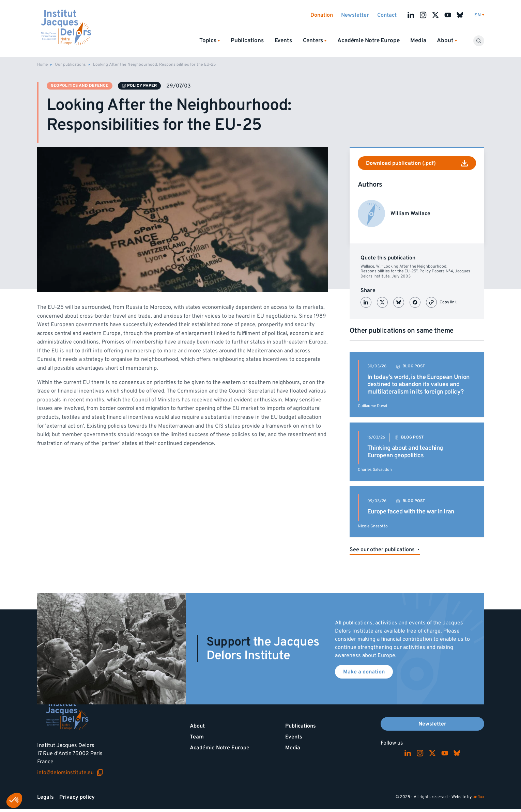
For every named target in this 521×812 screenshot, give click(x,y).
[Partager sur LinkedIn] (366, 302)
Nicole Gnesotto (373, 526)
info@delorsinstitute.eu (70, 773)
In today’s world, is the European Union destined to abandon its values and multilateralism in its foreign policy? (418, 384)
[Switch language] (479, 15)
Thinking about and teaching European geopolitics (405, 452)
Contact (387, 15)
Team (197, 737)
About (197, 726)
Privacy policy (77, 797)
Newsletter (355, 15)
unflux (478, 797)
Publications (247, 41)
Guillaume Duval (372, 406)
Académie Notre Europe (368, 41)
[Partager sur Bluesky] (399, 302)
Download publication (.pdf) (417, 163)
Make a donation (364, 672)
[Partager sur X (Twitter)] (382, 302)
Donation (322, 15)
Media (418, 41)
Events (283, 41)
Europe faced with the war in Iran (411, 512)
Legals (45, 797)
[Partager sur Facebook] (415, 302)
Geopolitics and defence (80, 86)
